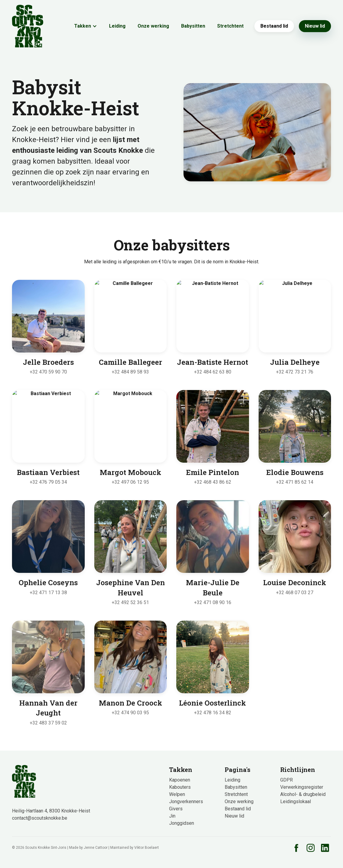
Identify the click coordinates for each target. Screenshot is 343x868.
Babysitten (193, 26)
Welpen (177, 794)
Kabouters (180, 787)
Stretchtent (230, 26)
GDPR (287, 780)
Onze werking (153, 26)
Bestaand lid (274, 26)
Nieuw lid (315, 26)
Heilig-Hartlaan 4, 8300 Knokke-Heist (51, 811)
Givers (176, 809)
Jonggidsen (182, 823)
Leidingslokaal (296, 801)
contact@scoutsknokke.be (40, 818)
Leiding (117, 26)
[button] (86, 26)
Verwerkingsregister (302, 787)
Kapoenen (180, 780)
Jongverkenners (186, 801)
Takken (83, 26)
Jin (172, 816)
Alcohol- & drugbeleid (303, 794)
